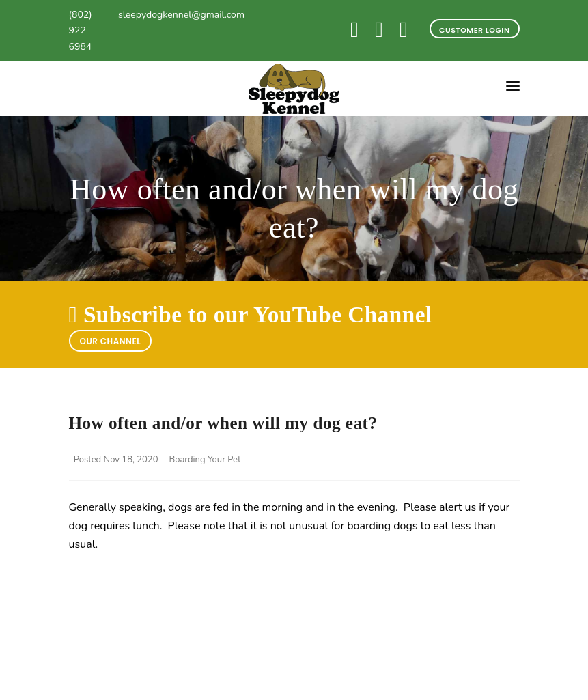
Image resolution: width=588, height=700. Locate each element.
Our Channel (111, 341)
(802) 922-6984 (81, 31)
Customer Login (474, 30)
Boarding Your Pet (205, 460)
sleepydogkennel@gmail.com (181, 15)
